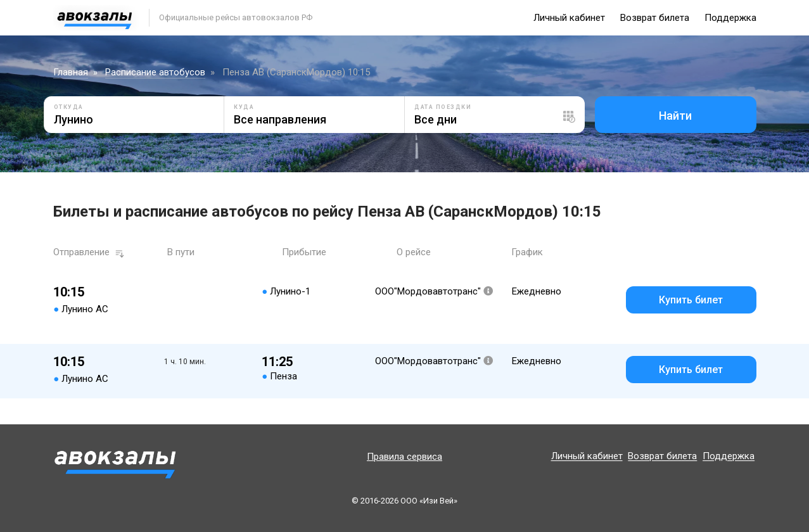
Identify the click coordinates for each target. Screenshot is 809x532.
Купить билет (691, 300)
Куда (244, 107)
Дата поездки (443, 107)
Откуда (69, 107)
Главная (71, 72)
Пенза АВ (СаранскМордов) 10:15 (296, 72)
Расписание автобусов (155, 72)
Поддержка (730, 18)
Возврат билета (655, 18)
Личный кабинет (569, 18)
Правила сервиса (404, 457)
